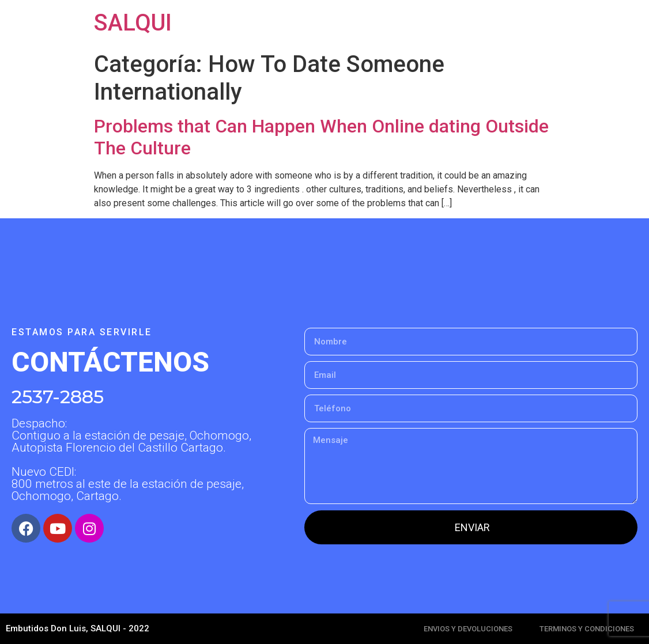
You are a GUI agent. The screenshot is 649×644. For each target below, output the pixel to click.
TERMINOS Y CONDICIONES (587, 629)
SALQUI (133, 23)
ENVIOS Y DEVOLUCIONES (468, 629)
